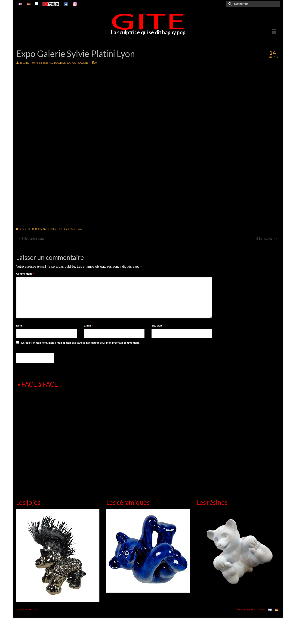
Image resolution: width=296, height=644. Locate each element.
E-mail (89, 326)
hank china (70, 229)
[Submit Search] (229, 4)
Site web (157, 326)
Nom (20, 326)
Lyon (79, 229)
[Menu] (274, 31)
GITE (26, 63)
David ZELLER (26, 229)
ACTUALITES (58, 63)
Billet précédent (33, 239)
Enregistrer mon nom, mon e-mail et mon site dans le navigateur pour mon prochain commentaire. (81, 343)
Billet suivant (265, 239)
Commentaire (25, 274)
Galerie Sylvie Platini (46, 229)
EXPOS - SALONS (78, 63)
